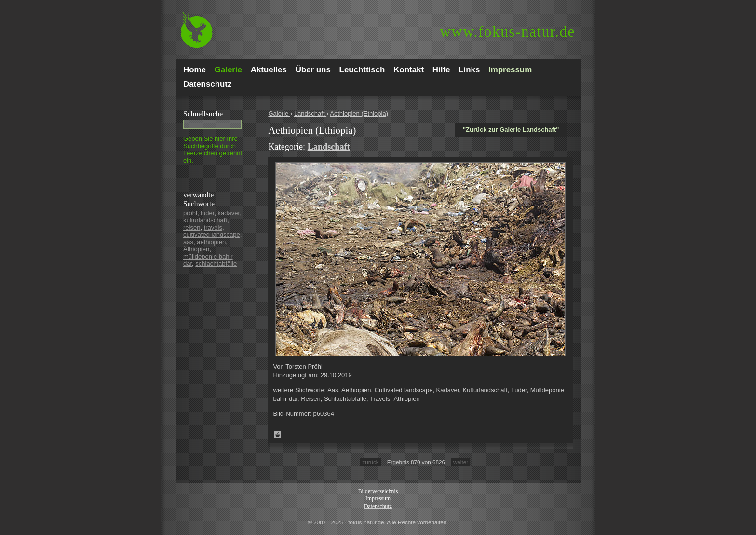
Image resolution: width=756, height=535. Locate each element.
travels (213, 227)
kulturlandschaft (205, 220)
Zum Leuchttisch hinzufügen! (278, 435)
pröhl (190, 213)
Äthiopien (196, 249)
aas (188, 242)
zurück (370, 462)
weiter (461, 462)
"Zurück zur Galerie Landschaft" (511, 130)
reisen (192, 227)
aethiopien (211, 242)
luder (207, 213)
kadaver (229, 213)
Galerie (279, 114)
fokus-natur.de (507, 32)
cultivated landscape (212, 235)
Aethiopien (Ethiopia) (359, 114)
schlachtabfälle (216, 264)
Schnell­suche (203, 114)
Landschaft (310, 114)
